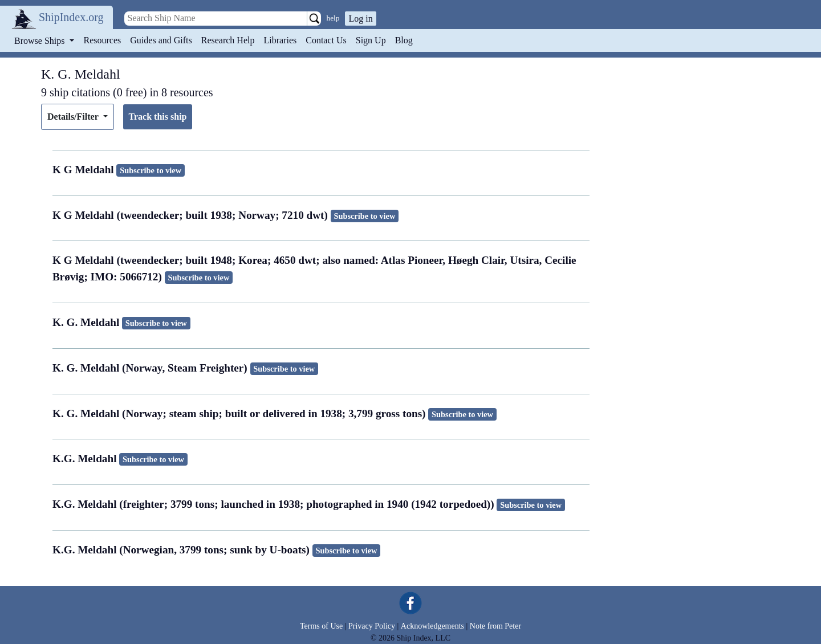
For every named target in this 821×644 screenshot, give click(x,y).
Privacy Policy (372, 626)
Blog (404, 40)
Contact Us (326, 40)
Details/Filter (74, 117)
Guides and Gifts (161, 40)
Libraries (280, 40)
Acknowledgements (432, 626)
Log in (360, 19)
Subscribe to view (151, 170)
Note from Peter (495, 626)
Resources (103, 40)
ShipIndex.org (71, 17)
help (333, 18)
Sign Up (371, 40)
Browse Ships (40, 41)
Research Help (228, 40)
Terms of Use (321, 626)
